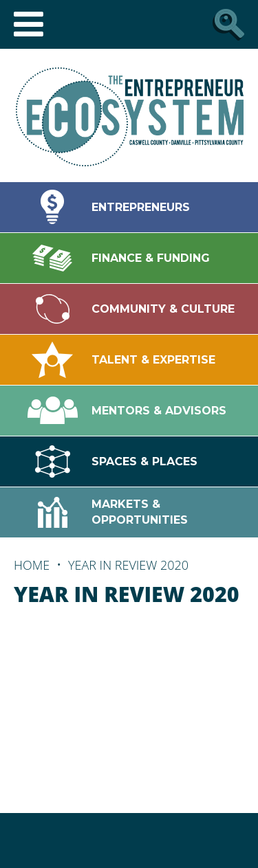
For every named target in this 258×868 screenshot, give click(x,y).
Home (32, 565)
